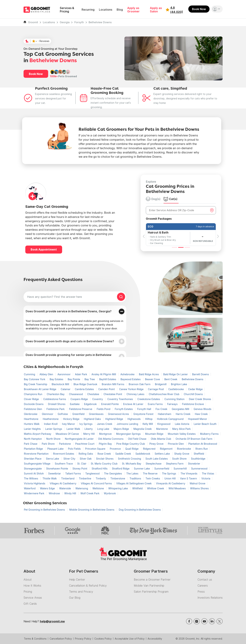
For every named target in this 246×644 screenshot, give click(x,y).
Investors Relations (210, 598)
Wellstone (98, 488)
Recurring (88, 10)
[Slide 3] (187, 247)
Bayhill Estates (108, 379)
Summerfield (162, 469)
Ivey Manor (69, 424)
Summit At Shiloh (34, 473)
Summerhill (181, 469)
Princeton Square (96, 449)
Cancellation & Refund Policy (88, 586)
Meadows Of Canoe (68, 434)
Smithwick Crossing (130, 459)
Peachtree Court (85, 444)
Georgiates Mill (181, 409)
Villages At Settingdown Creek (134, 483)
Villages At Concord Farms (97, 483)
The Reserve (151, 473)
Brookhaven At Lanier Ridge (40, 389)
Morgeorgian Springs (129, 434)
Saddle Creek (124, 454)
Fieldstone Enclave (193, 404)
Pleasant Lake (56, 449)
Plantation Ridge (34, 449)
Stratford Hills (100, 469)
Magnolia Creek (143, 429)
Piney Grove (157, 444)
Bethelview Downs (100, 22)
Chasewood (76, 394)
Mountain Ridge (155, 434)
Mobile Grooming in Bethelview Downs (92, 510)
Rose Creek (105, 454)
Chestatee (94, 394)
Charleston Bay (56, 394)
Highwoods (134, 419)
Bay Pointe (74, 379)
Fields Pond (104, 409)
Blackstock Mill (61, 384)
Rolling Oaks (86, 454)
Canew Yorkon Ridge (132, 389)
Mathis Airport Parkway (38, 434)
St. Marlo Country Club (105, 464)
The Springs (169, 473)
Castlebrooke (176, 389)
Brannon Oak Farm (140, 384)
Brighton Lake (179, 384)
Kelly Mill (148, 424)
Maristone (162, 429)
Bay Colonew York (35, 379)
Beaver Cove (153, 379)
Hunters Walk (32, 424)
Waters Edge (48, 488)
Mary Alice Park (181, 429)
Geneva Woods (202, 409)
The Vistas (208, 473)
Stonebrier (194, 464)
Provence (116, 449)
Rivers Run (202, 449)
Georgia (65, 22)
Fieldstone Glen (33, 409)
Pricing (28, 592)
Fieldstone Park (56, 409)
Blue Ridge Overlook (86, 384)
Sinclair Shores (105, 459)
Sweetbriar (55, 473)
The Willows (31, 478)
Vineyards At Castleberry (171, 483)
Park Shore (49, 444)
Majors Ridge (122, 429)
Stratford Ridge (121, 469)
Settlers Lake (163, 454)
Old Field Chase (138, 439)
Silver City (70, 459)
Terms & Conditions (35, 639)
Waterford (30, 488)
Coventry (98, 399)
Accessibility (155, 639)
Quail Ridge (132, 449)
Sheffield (199, 454)
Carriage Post (156, 389)
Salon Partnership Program (151, 592)
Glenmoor (48, 414)
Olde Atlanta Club (161, 439)
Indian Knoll (51, 424)
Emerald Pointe (110, 404)
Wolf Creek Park (90, 493)
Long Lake (104, 429)
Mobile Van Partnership (149, 586)
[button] (217, 9)
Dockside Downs (34, 404)
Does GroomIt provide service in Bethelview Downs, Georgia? (69, 311)
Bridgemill (161, 384)
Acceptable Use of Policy (130, 639)
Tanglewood (93, 473)
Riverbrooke (184, 449)
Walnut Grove (197, 483)
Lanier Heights (33, 429)
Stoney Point (80, 469)
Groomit (33, 22)
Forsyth (79, 22)
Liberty (89, 429)
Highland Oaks (93, 419)
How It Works (32, 586)
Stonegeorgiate (33, 469)
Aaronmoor (64, 374)
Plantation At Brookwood (203, 444)
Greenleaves (97, 414)
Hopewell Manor (198, 419)
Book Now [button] (36, 74)
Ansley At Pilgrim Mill (104, 374)
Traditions (136, 478)
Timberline (85, 478)
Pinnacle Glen (176, 444)
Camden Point (107, 389)
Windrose (55, 493)
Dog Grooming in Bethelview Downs (140, 510)
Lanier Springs (54, 429)
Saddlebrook (143, 454)
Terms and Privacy (81, 592)
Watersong (82, 488)
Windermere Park (34, 493)
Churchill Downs (193, 394)
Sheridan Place (33, 459)
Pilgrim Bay (106, 444)
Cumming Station (175, 399)
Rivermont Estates (64, 454)
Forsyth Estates (124, 409)
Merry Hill (89, 434)
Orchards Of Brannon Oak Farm (194, 439)
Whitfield (138, 488)
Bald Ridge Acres (149, 374)
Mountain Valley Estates (182, 434)
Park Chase (31, 444)
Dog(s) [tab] (153, 199)
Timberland (68, 478)
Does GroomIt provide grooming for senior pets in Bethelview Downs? (68, 357)
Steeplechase (154, 464)
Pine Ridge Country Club (131, 444)
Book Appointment (44, 249)
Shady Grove (182, 454)
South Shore (180, 459)
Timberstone (118, 478)
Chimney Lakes (136, 394)
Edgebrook (91, 404)
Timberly (101, 478)
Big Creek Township (36, 384)
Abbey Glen (47, 374)
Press (201, 592)
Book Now (199, 9)
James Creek (105, 424)
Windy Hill (70, 493)
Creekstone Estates (149, 399)
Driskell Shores (57, 404)
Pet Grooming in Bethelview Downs (45, 510)
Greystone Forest (144, 414)
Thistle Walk (50, 478)
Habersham (165, 414)
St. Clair (82, 464)
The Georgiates (113, 473)
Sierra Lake (53, 459)
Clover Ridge (32, 399)
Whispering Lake (118, 488)
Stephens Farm (175, 464)
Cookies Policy (103, 639)
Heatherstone (51, 419)
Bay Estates (57, 379)
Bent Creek (171, 379)
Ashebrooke (128, 374)
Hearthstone (32, 419)
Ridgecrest (150, 449)
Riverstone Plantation (37, 454)
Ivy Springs (86, 424)
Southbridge (198, 459)
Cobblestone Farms (55, 399)
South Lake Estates (157, 459)
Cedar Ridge (195, 389)
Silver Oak (86, 459)
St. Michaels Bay (132, 464)
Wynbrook (110, 493)
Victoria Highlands (35, 483)
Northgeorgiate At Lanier (80, 439)
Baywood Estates (131, 379)
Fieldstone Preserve (81, 409)
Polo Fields (75, 449)
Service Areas (33, 598)
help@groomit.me (52, 621)
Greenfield (79, 414)
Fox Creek (162, 409)
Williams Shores (199, 488)
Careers (203, 586)
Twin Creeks (153, 478)
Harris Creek (183, 414)
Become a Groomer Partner (152, 580)
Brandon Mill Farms (113, 384)
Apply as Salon (156, 10)
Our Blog (75, 598)
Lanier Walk (74, 429)
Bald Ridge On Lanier (176, 374)
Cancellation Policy (61, 639)
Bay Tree (90, 379)
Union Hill (170, 478)
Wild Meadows (177, 488)
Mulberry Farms (209, 434)
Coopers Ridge (79, 399)
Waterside (65, 488)
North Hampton (33, 439)
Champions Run (33, 394)
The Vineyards (189, 473)
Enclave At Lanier (134, 404)
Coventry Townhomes (120, 399)
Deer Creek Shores (200, 399)
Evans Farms (156, 404)
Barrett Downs (201, 374)
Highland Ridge (115, 419)
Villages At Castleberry (63, 483)
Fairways (173, 404)
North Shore (54, 439)
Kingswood (164, 424)
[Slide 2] (181, 247)
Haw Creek (201, 414)
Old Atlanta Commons (111, 439)
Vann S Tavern (189, 478)
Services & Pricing (67, 10)
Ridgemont (166, 449)
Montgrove (106, 434)
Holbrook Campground (171, 419)
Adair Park (81, 374)
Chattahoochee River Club (165, 394)
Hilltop (149, 419)
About (28, 580)
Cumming (30, 374)
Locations (106, 10)
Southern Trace (64, 464)
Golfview (63, 414)
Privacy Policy (83, 639)
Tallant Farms (73, 473)
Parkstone (65, 444)
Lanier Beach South (205, 424)
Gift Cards (30, 604)
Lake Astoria (182, 424)
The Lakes (133, 473)
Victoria (206, 478)
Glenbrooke (31, 414)
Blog (120, 10)
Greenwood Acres (119, 414)
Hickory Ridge (72, 419)
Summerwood (199, 469)
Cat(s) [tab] (170, 199)
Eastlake (75, 404)
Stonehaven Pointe (58, 469)
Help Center (77, 580)
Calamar (66, 389)
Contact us (205, 580)
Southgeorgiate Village (37, 464)
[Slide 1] (175, 247)
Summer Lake (142, 469)
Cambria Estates (85, 389)
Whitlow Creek (156, 488)
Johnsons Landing (128, 424)
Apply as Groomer (133, 10)
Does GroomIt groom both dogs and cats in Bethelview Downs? (70, 341)
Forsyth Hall (145, 409)
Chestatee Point (113, 394)
